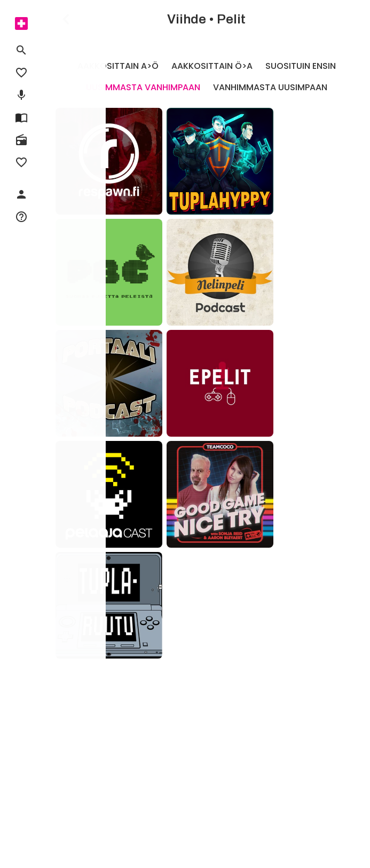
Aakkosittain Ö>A (212, 66)
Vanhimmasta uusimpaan (270, 87)
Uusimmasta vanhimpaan (143, 87)
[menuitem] (21, 23)
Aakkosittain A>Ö (118, 66)
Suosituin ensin (301, 66)
